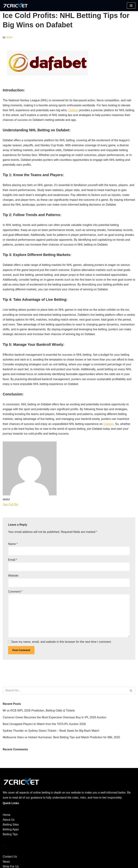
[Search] (65, 690)
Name (13, 544)
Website (13, 576)
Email (13, 560)
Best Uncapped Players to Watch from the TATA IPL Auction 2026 (44, 724)
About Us (9, 820)
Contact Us (10, 857)
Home (7, 815)
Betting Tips (10, 834)
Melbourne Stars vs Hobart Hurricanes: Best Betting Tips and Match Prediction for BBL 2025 (61, 737)
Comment (15, 592)
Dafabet (73, 110)
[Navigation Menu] (131, 6)
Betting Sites (11, 825)
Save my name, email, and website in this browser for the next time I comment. (61, 642)
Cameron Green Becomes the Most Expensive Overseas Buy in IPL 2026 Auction (55, 717)
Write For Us (11, 866)
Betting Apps (11, 829)
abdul (9, 37)
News (6, 862)
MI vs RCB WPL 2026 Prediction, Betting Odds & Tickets (39, 711)
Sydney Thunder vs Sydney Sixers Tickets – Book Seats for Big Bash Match (51, 731)
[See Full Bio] (20, 504)
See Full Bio (10, 504)
